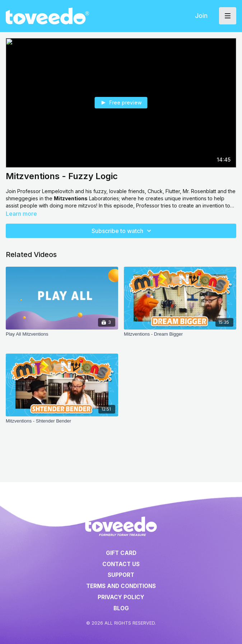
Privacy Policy (121, 597)
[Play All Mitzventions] (62, 338)
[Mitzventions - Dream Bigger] (180, 338)
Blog (121, 608)
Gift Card (121, 553)
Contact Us (121, 564)
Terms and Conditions (121, 586)
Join (201, 16)
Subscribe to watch (122, 231)
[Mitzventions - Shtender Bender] (62, 425)
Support (121, 575)
